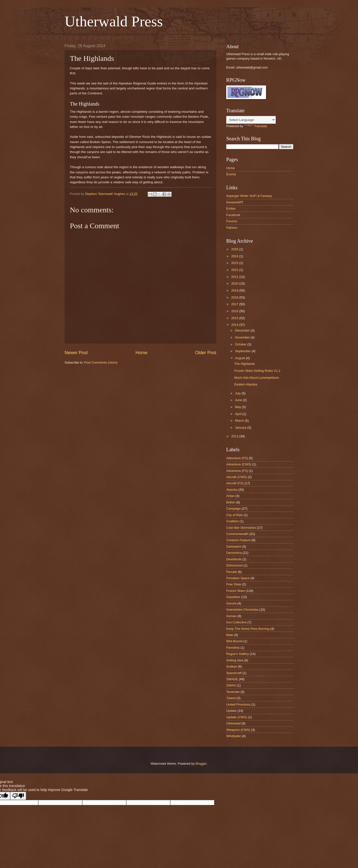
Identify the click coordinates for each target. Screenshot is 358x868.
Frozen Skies (236, 591)
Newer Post (76, 353)
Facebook (233, 215)
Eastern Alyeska (246, 384)
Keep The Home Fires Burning (248, 629)
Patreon (232, 228)
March (240, 421)
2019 (235, 290)
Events (231, 174)
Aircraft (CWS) (237, 477)
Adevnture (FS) (237, 458)
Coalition (232, 521)
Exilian (231, 208)
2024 (235, 256)
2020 (235, 283)
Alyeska (232, 490)
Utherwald (233, 723)
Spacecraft (234, 673)
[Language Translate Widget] (251, 120)
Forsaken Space (238, 578)
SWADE (232, 679)
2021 (235, 277)
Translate (256, 126)
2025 (235, 249)
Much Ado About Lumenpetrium (257, 378)
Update (231, 711)
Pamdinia (233, 648)
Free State (234, 584)
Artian (230, 496)
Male (230, 635)
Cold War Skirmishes (241, 528)
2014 (235, 325)
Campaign (234, 509)
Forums (232, 221)
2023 (235, 263)
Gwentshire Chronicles (242, 610)
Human (231, 616)
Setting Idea (235, 660)
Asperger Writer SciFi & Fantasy (249, 196)
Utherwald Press (114, 21)
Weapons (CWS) (238, 730)
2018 (235, 297)
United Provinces (238, 704)
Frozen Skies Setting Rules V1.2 (257, 371)
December (243, 330)
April (239, 414)
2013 (235, 436)
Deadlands (234, 559)
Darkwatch (234, 547)
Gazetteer (233, 597)
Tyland (231, 698)
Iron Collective (236, 622)
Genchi (231, 603)
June (239, 400)
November (243, 337)
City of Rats (235, 515)
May (238, 407)
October (241, 344)
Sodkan (232, 666)
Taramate (233, 692)
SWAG (231, 685)
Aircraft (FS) (235, 483)
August (240, 358)
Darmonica (234, 553)
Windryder (234, 736)
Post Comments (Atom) (101, 362)
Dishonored (234, 565)
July (238, 393)
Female (232, 572)
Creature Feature (238, 540)
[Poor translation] (18, 796)
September (243, 351)
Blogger (201, 764)
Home (141, 353)
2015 (235, 318)
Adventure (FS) (237, 471)
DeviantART (235, 202)
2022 (235, 270)
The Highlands (245, 364)
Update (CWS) (237, 717)
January (241, 428)
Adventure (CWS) (239, 464)
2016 (235, 311)
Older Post (206, 353)
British (231, 502)
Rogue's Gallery (238, 654)
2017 (235, 304)
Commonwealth (237, 534)
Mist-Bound (234, 641)
